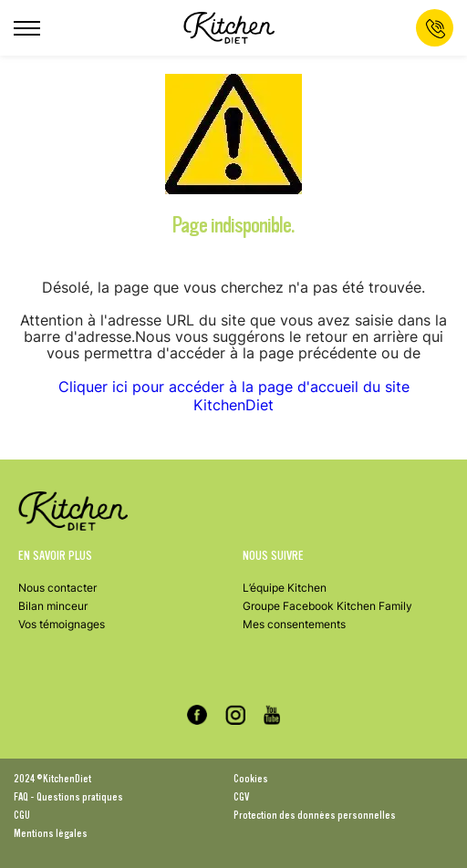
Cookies (251, 779)
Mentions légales (51, 833)
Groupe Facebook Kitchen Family (327, 606)
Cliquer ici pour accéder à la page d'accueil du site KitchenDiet (234, 396)
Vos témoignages (62, 624)
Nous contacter (57, 588)
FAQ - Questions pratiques (68, 797)
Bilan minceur (53, 606)
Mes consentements (294, 624)
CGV (241, 797)
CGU (22, 815)
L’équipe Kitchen (285, 588)
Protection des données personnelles (315, 815)
